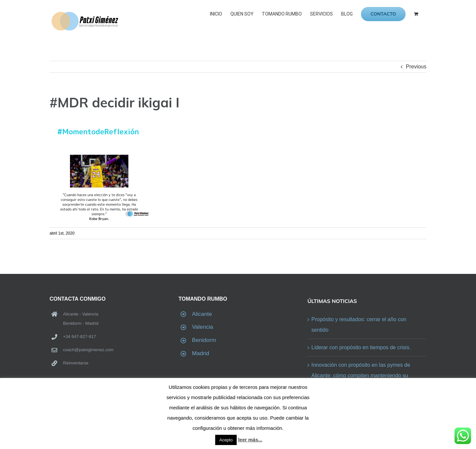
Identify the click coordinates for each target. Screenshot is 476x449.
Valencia (203, 327)
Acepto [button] (226, 440)
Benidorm (204, 340)
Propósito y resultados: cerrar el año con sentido (359, 325)
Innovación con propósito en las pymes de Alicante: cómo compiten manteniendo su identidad (361, 375)
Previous (416, 67)
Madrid (201, 353)
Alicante (202, 314)
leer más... (250, 440)
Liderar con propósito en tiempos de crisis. (361, 347)
